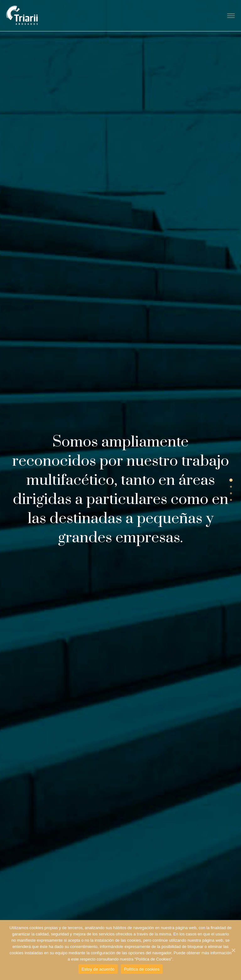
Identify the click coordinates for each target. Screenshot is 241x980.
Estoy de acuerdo (98, 969)
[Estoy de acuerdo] (233, 950)
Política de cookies (142, 969)
